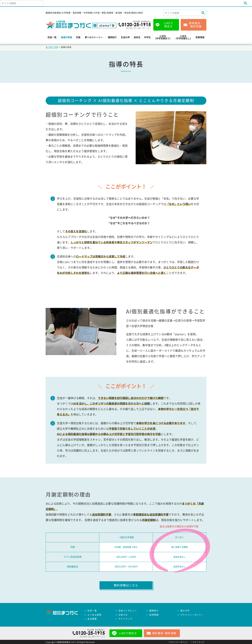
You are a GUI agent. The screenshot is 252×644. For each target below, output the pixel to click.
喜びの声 (185, 611)
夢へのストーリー (94, 37)
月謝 (78, 37)
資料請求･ (164, 633)
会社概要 (92, 619)
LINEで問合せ (169, 25)
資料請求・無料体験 (196, 25)
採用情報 (154, 615)
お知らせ (123, 615)
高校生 (137, 37)
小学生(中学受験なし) (183, 37)
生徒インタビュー (128, 611)
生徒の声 (125, 37)
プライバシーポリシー (192, 615)
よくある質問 (94, 615)
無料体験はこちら (126, 585)
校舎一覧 (52, 37)
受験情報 (200, 37)
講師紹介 (112, 37)
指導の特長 (67, 37)
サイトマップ (125, 619)
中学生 (147, 37)
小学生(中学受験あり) (163, 37)
